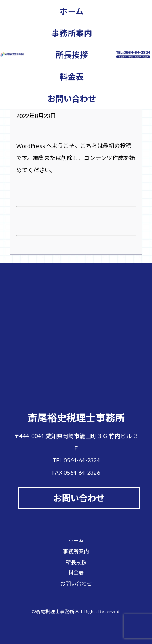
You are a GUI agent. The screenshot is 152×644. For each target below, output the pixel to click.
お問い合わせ (72, 98)
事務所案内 (72, 33)
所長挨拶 (72, 55)
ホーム (72, 11)
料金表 (72, 77)
